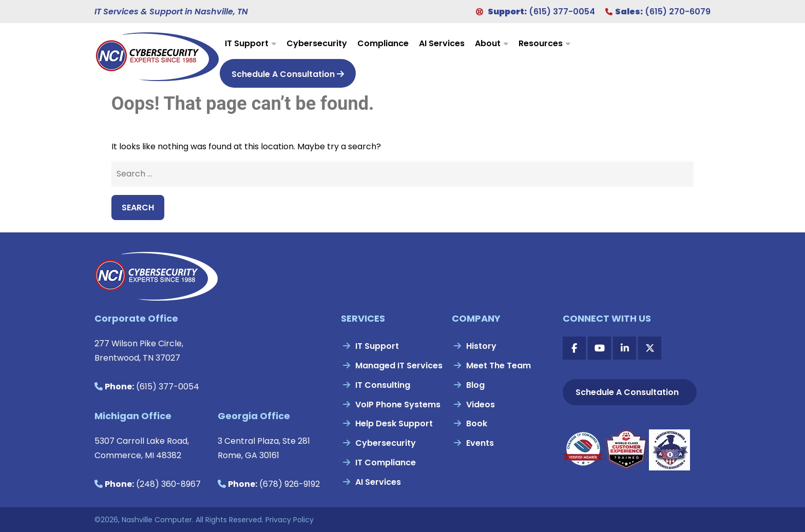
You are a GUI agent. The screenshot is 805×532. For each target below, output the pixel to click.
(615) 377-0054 (562, 12)
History (481, 346)
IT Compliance (386, 462)
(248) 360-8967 (168, 484)
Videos (481, 405)
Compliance (383, 43)
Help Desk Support (394, 423)
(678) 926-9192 (290, 484)
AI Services (442, 43)
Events (480, 443)
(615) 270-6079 (678, 12)
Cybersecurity (317, 43)
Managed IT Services (399, 366)
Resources (541, 43)
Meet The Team (499, 366)
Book (477, 423)
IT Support (247, 43)
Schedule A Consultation (288, 74)
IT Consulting (383, 385)
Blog (475, 385)
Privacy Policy (290, 520)
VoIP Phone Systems (398, 405)
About (488, 43)
